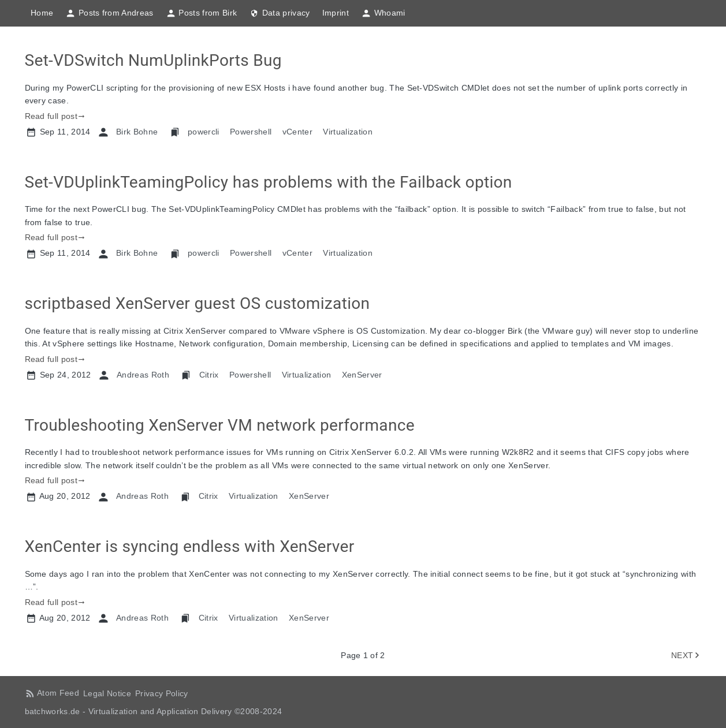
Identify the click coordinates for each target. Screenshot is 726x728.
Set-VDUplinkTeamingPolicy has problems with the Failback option (269, 182)
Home (42, 13)
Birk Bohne (137, 132)
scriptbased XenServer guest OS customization (198, 303)
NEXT (682, 655)
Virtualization (348, 132)
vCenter (297, 132)
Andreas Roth (143, 375)
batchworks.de (53, 711)
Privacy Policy (162, 693)
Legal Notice (107, 693)
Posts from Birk (201, 13)
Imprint (336, 13)
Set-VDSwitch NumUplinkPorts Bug (153, 60)
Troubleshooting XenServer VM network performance (220, 425)
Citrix (209, 375)
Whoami (383, 13)
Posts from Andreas (109, 13)
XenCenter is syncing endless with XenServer (190, 546)
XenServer (362, 375)
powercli (204, 132)
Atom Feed (58, 693)
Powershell (251, 132)
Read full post (51, 116)
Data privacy (279, 13)
